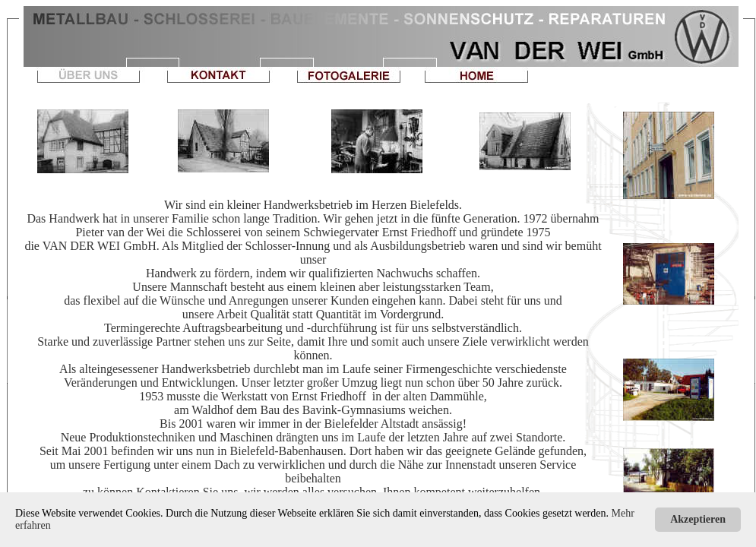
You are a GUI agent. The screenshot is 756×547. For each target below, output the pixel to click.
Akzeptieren (698, 519)
